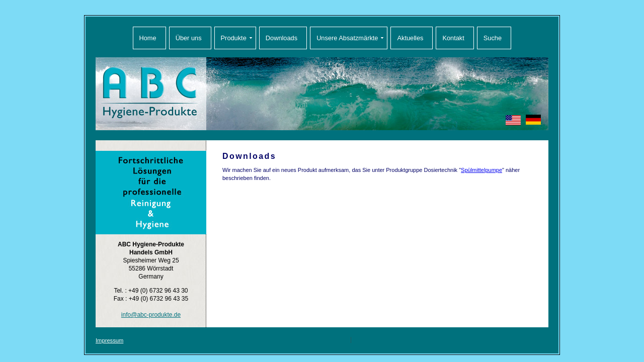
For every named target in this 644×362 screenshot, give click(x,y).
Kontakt (453, 38)
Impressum (109, 340)
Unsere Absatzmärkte (347, 38)
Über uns (189, 38)
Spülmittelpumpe (481, 170)
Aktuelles (410, 38)
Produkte (234, 38)
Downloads (281, 38)
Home (148, 38)
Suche (493, 38)
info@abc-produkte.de (151, 315)
